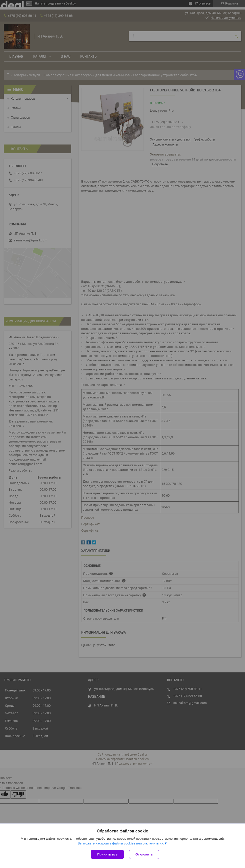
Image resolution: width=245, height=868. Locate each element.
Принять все (107, 854)
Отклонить (144, 854)
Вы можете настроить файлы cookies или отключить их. (121, 843)
